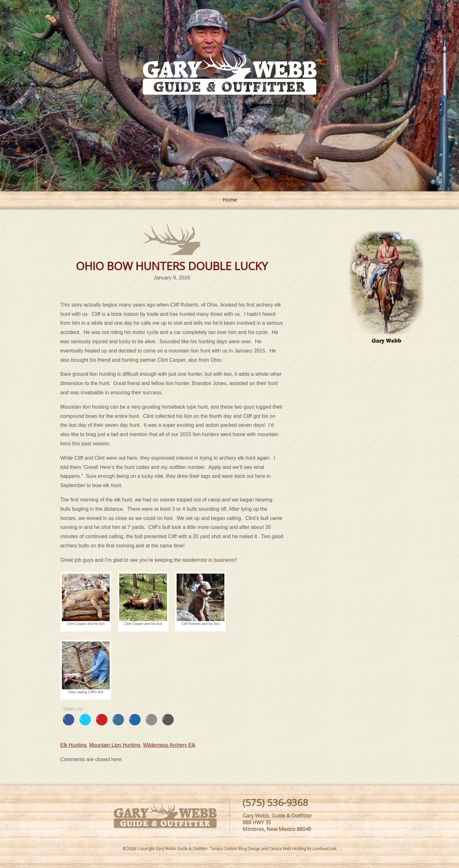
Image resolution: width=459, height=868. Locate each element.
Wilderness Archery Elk (169, 745)
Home (230, 200)
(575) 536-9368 (275, 802)
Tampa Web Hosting (288, 849)
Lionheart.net (324, 849)
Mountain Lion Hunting (115, 745)
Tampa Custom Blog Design (235, 849)
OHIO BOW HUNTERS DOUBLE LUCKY (172, 266)
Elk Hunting (73, 745)
